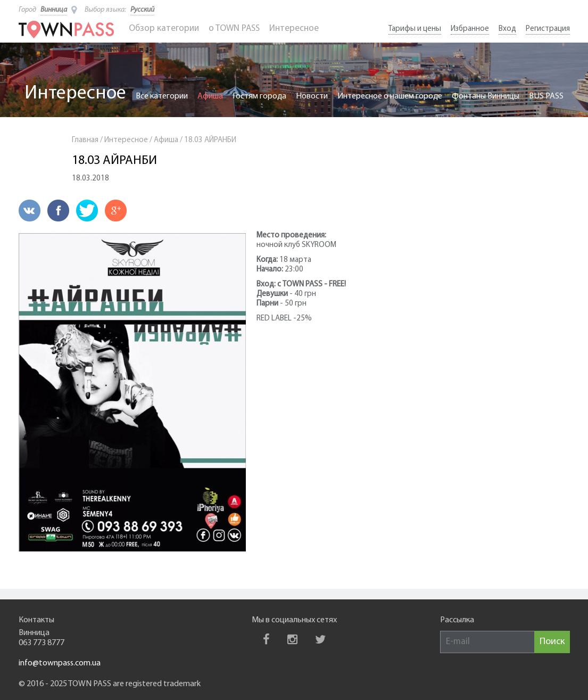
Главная (85, 140)
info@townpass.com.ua (60, 663)
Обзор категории (164, 28)
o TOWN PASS (234, 28)
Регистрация (548, 29)
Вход (507, 29)
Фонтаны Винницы (486, 96)
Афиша (210, 96)
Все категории (162, 96)
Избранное (470, 29)
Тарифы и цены (415, 29)
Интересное (294, 28)
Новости (312, 96)
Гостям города (259, 96)
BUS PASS (546, 96)
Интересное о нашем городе (390, 96)
